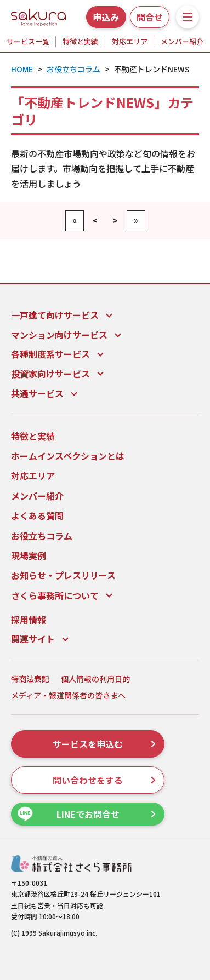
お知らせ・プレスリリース (63, 575)
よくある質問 (37, 515)
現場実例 (29, 555)
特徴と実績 (80, 41)
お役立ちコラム (42, 536)
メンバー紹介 (182, 41)
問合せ (150, 17)
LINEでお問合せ (86, 814)
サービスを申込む (104, 744)
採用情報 (29, 620)
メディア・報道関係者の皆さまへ (68, 695)
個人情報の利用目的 (95, 679)
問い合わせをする (104, 780)
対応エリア (130, 41)
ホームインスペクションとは (68, 456)
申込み (106, 17)
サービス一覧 (28, 41)
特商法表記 (30, 679)
